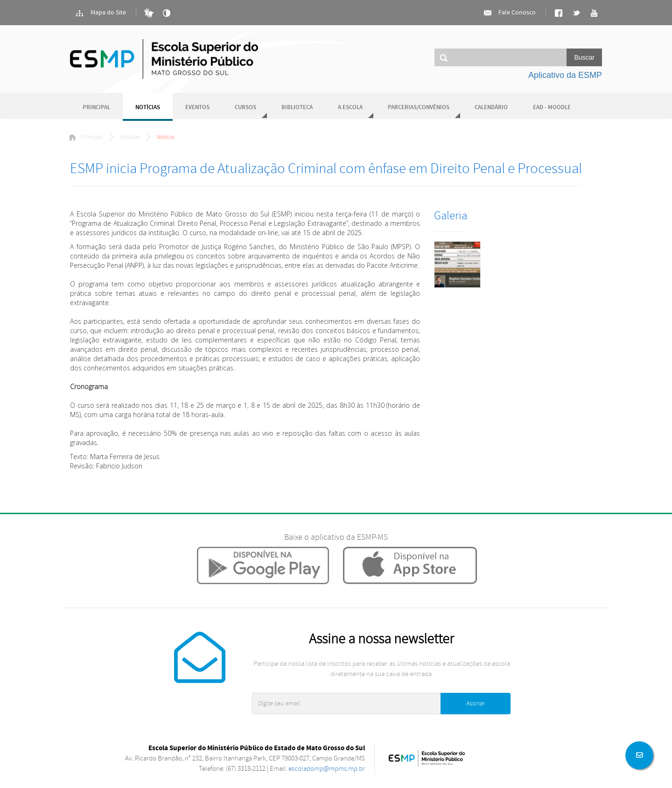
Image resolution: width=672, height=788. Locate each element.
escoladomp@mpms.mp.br (327, 769)
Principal (96, 108)
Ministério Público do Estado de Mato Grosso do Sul (164, 59)
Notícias (148, 108)
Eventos (197, 108)
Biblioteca (297, 108)
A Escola (350, 108)
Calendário (491, 108)
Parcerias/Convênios (419, 108)
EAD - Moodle (552, 108)
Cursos (245, 108)
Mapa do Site (101, 13)
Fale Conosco (509, 13)
